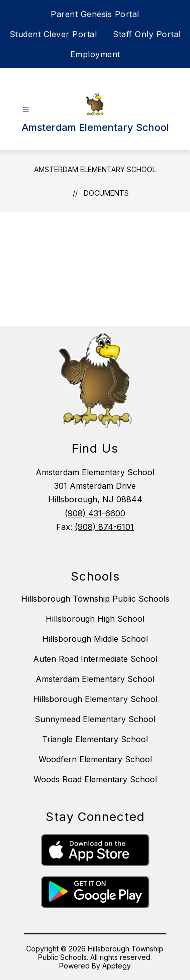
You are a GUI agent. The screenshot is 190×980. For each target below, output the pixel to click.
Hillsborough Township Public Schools (95, 599)
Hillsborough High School (95, 619)
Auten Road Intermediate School (95, 659)
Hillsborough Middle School (95, 639)
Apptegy (117, 966)
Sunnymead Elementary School (95, 719)
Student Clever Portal (53, 34)
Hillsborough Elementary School (95, 699)
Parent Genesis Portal (95, 14)
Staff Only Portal (147, 34)
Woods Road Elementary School (95, 779)
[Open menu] (26, 110)
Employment (95, 54)
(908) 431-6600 (95, 513)
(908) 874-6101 (104, 527)
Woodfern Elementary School (95, 759)
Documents (106, 193)
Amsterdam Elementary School (95, 169)
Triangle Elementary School (95, 739)
